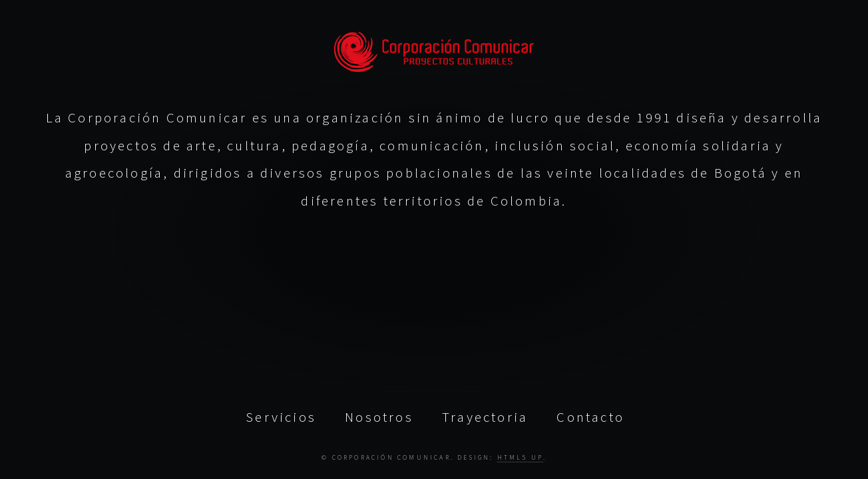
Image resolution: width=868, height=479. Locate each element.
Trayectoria (485, 416)
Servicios (281, 416)
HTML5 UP (520, 457)
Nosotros (379, 416)
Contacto (590, 416)
